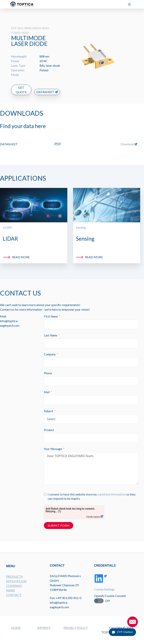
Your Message (53, 446)
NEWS (10, 593)
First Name (51, 313)
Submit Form (59, 522)
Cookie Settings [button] (105, 592)
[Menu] (131, 4)
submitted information (112, 491)
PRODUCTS (14, 579)
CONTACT (14, 597)
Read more (21, 253)
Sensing (81, 224)
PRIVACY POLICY (76, 628)
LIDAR (7, 224)
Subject (49, 408)
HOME (16, 628)
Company (50, 351)
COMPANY (14, 588)
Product (50, 427)
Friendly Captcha (94, 514)
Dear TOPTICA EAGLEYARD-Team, (91, 465)
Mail (47, 389)
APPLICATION (16, 584)
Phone (49, 370)
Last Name (51, 332)
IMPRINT (44, 628)
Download (127, 140)
